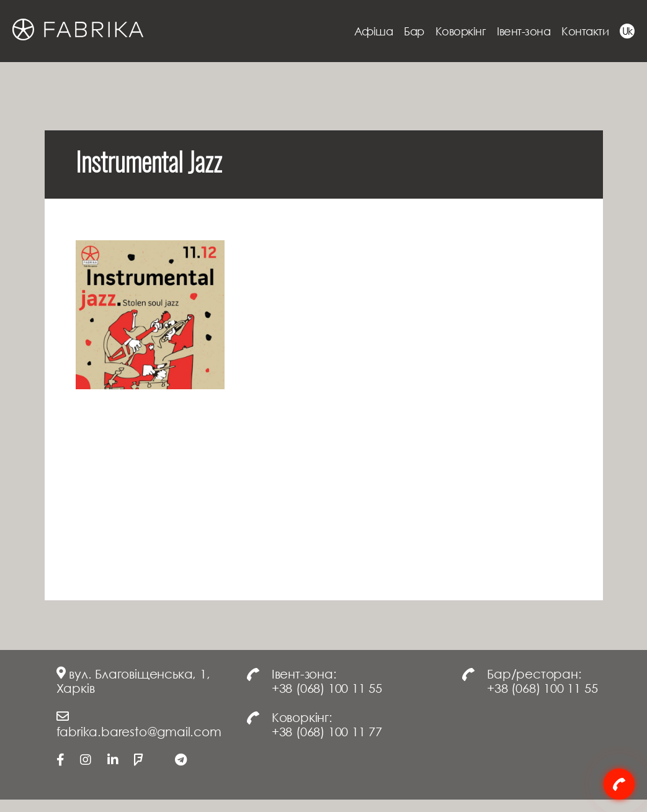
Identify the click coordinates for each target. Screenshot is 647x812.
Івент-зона (524, 31)
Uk (627, 31)
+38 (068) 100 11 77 (327, 731)
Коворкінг (461, 31)
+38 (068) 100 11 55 (327, 688)
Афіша (374, 31)
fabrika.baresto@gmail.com (139, 731)
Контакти (585, 31)
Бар (414, 31)
